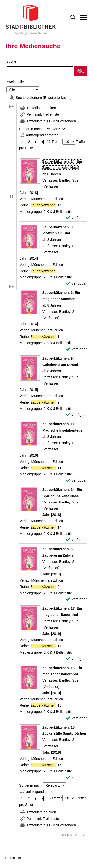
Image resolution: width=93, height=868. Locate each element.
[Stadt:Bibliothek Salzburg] (31, 20)
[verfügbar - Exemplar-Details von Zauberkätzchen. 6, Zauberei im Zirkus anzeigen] (76, 599)
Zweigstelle (15, 82)
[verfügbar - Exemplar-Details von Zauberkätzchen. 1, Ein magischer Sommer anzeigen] (76, 349)
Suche (11, 61)
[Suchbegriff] (40, 71)
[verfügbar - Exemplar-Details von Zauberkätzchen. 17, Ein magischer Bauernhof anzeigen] (76, 659)
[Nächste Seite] (36, 142)
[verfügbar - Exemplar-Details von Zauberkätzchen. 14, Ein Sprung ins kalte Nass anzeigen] (76, 218)
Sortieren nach (30, 129)
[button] (80, 71)
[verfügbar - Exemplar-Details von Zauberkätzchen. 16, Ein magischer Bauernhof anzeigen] (76, 718)
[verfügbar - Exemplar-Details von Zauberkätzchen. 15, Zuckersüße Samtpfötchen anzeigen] (76, 777)
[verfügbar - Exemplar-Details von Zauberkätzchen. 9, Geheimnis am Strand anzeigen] (76, 415)
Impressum (13, 858)
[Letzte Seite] (43, 142)
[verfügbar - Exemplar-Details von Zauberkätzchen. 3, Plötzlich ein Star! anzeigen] (76, 284)
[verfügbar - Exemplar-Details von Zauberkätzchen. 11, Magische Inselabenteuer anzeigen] (76, 480)
